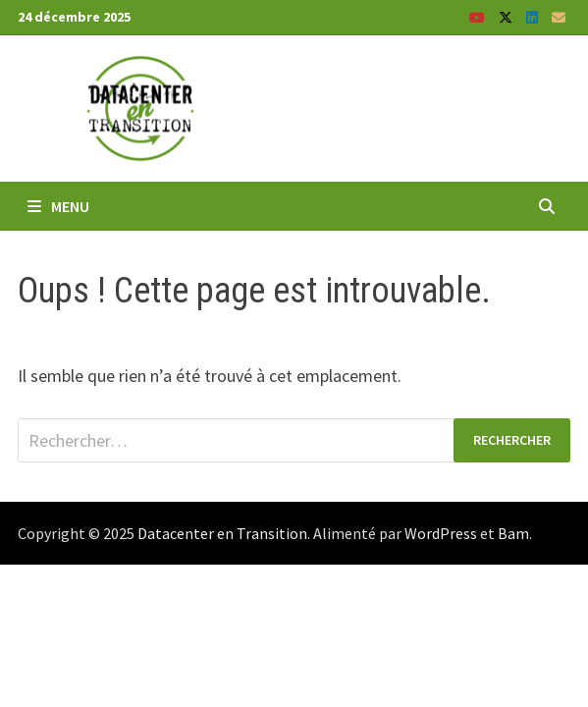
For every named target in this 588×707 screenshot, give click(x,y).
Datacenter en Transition (222, 533)
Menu (58, 206)
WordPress (441, 533)
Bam (513, 533)
